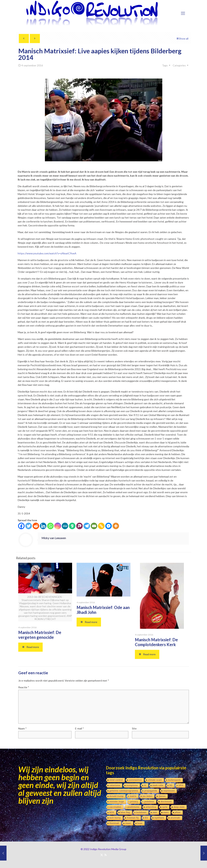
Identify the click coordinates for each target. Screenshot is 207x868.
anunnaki (175, 818)
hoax (140, 823)
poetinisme (133, 807)
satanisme (115, 785)
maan (128, 823)
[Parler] (79, 526)
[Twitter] (29, 526)
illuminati (114, 823)
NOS (112, 812)
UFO (181, 785)
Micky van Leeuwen (54, 538)
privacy (134, 802)
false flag (125, 812)
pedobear (149, 802)
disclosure (166, 802)
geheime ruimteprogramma (124, 791)
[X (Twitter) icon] (102, 855)
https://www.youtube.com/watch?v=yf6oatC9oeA (47, 253)
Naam (22, 728)
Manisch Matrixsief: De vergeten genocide (40, 635)
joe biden (147, 796)
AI (145, 785)
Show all (182, 39)
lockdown (141, 812)
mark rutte (158, 785)
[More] (116, 526)
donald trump (117, 796)
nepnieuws (169, 791)
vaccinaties (115, 807)
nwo (155, 812)
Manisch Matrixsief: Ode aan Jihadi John (103, 610)
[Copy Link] (101, 526)
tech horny (115, 818)
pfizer (178, 812)
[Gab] (72, 526)
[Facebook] (21, 526)
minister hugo (117, 802)
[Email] (94, 526)
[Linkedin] (43, 526)
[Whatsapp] (50, 526)
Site (134, 728)
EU (147, 818)
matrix (133, 796)
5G (171, 785)
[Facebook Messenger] (109, 526)
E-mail (79, 728)
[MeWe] (65, 526)
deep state (179, 807)
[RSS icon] (106, 855)
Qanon (162, 796)
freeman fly (133, 818)
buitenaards (174, 780)
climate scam (155, 780)
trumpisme (132, 785)
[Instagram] (58, 526)
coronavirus (135, 780)
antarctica (151, 807)
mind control (116, 780)
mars (166, 812)
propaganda (151, 791)
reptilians (159, 818)
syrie (165, 807)
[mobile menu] (183, 13)
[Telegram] (87, 526)
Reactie (24, 687)
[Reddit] (36, 526)
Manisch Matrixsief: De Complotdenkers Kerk (156, 642)
